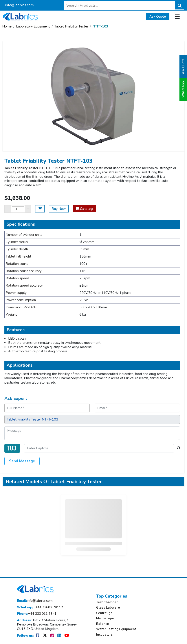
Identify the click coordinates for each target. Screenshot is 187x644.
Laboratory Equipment (33, 26)
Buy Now (59, 209)
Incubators (104, 635)
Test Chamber (107, 602)
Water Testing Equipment (116, 629)
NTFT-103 (100, 26)
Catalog (85, 209)
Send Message (22, 461)
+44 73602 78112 (40, 607)
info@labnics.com (19, 5)
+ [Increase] (28, 209)
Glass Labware (108, 608)
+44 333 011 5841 (37, 614)
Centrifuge (104, 613)
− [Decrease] (8, 209)
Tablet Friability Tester (71, 26)
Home (7, 26)
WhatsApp (183, 89)
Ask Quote (158, 16)
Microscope (105, 618)
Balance (103, 624)
